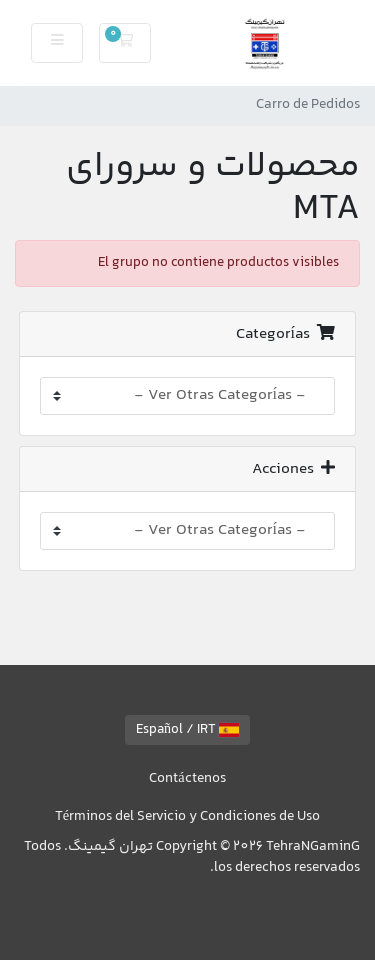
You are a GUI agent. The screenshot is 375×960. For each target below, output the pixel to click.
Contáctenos (187, 779)
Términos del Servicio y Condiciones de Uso (187, 817)
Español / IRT (187, 730)
